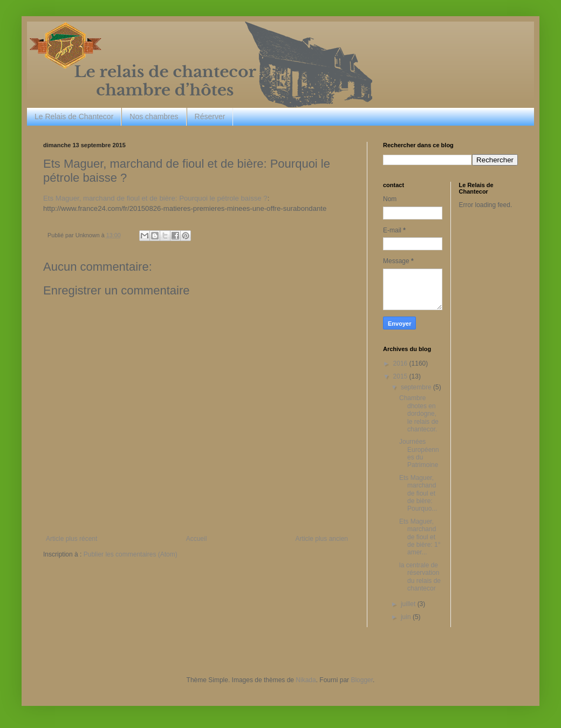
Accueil (197, 539)
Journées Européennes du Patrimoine (419, 453)
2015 (401, 376)
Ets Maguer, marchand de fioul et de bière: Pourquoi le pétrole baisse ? (155, 198)
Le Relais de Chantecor (74, 116)
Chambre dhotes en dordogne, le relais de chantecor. (419, 414)
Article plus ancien (322, 539)
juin (407, 617)
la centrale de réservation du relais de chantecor (420, 577)
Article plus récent (71, 539)
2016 (401, 363)
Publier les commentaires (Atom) (131, 554)
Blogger (362, 680)
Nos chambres (154, 116)
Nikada (306, 680)
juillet (409, 604)
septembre (417, 387)
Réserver (210, 116)
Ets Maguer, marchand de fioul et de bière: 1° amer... (420, 537)
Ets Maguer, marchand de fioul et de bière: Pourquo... (418, 493)
